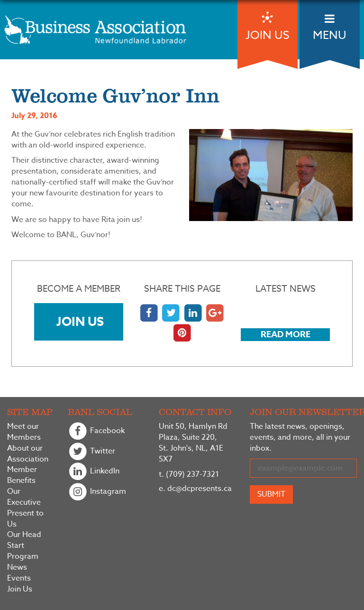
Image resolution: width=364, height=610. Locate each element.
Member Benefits (22, 475)
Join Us (80, 321)
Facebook (96, 431)
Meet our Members (24, 432)
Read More (286, 334)
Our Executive (24, 497)
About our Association (28, 454)
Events (19, 578)
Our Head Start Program (24, 546)
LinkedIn (94, 472)
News (17, 568)
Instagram (97, 492)
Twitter (91, 452)
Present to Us (25, 519)
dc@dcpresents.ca (195, 489)
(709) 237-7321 (189, 474)
